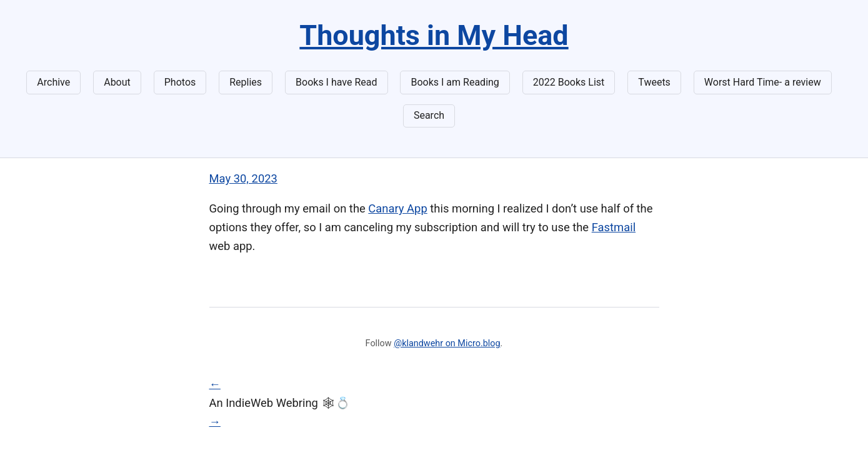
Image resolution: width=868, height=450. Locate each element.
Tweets (654, 82)
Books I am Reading (455, 82)
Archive (53, 82)
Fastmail (614, 227)
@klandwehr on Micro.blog (447, 343)
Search (429, 115)
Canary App (397, 208)
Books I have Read (336, 82)
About (117, 82)
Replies (246, 82)
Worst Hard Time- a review (763, 82)
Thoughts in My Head (434, 35)
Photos (180, 82)
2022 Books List (569, 82)
